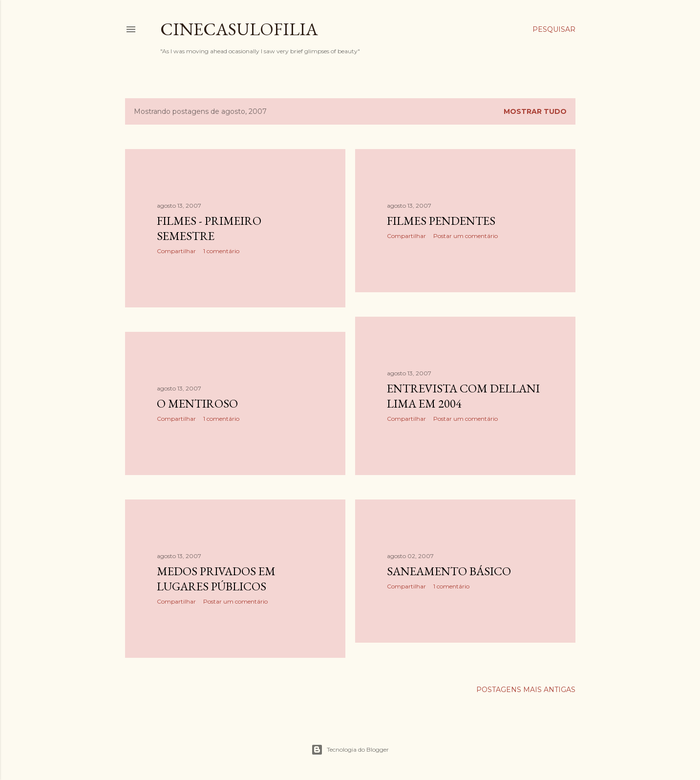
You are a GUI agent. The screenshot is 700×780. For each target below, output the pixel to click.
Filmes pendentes (441, 221)
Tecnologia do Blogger (350, 750)
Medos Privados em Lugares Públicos (216, 579)
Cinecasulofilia (239, 29)
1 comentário (221, 251)
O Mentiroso (197, 403)
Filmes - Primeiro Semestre (209, 228)
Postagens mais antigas (526, 690)
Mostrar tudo (535, 111)
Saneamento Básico (449, 571)
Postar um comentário (466, 236)
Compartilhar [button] (176, 251)
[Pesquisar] (554, 29)
